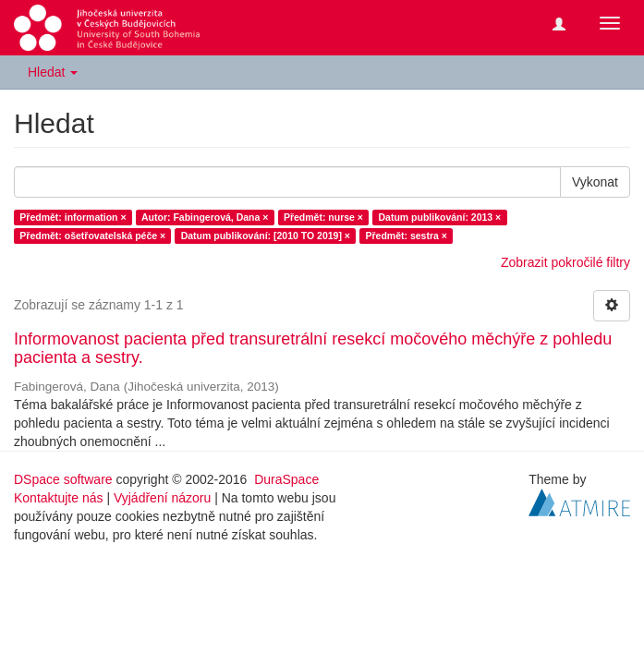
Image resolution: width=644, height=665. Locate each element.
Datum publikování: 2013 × (439, 217)
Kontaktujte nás (59, 498)
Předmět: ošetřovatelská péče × (92, 236)
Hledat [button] (53, 72)
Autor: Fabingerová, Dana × (205, 217)
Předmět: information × (73, 217)
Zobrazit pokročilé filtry (565, 262)
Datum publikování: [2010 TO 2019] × (266, 236)
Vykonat (595, 182)
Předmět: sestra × (406, 236)
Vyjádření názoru (162, 498)
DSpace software (63, 479)
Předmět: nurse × (323, 217)
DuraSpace (286, 479)
